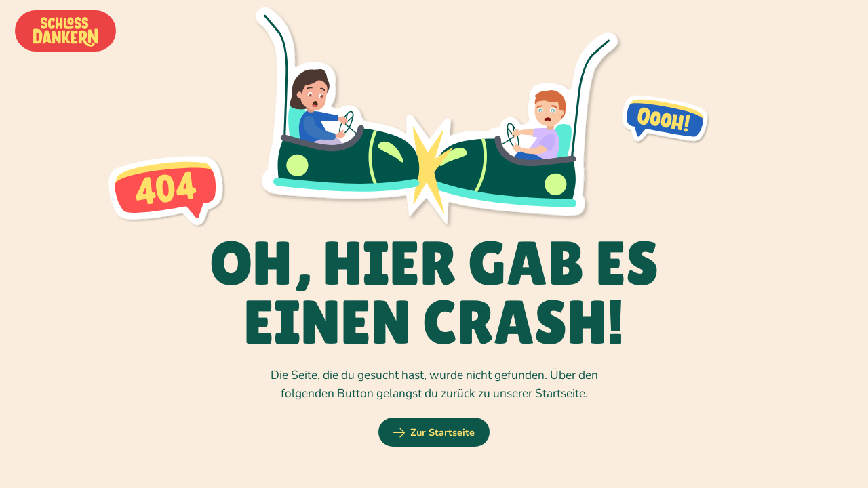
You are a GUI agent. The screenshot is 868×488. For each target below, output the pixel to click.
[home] (65, 31)
